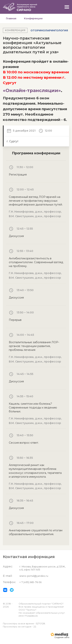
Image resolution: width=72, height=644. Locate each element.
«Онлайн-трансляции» (32, 90)
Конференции (33, 18)
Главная (11, 18)
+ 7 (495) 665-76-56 (30, 582)
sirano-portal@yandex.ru (34, 576)
